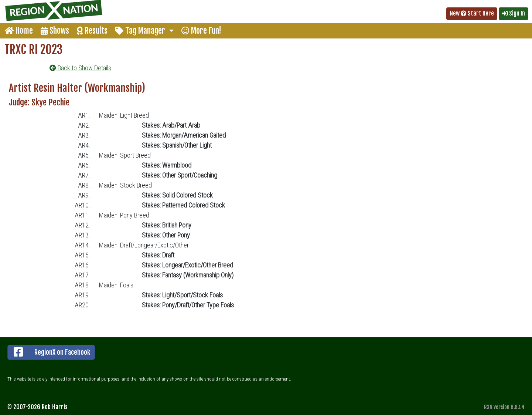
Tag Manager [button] (141, 31)
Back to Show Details (80, 68)
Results (92, 31)
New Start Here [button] (472, 13)
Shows (55, 31)
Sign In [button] (514, 13)
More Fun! (201, 31)
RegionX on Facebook (49, 352)
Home (19, 31)
